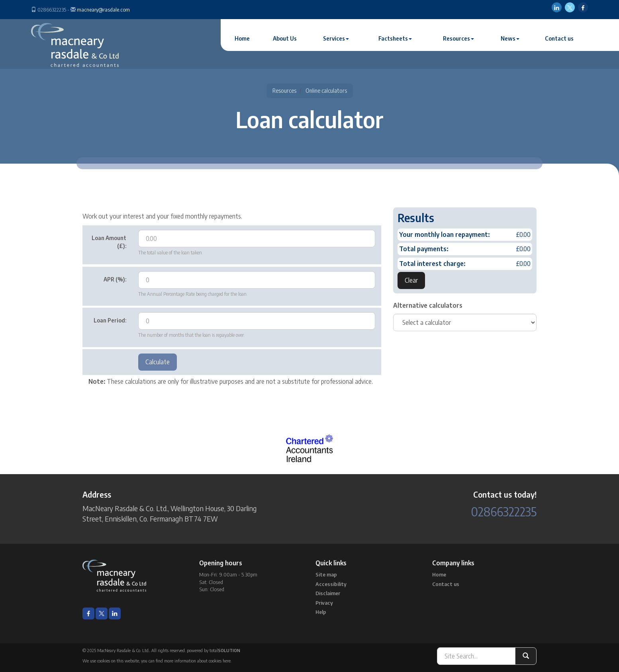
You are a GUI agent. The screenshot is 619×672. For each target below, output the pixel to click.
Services (336, 38)
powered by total (214, 650)
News (510, 38)
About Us (285, 38)
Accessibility (331, 584)
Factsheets (395, 38)
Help (321, 612)
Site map (326, 574)
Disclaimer (328, 593)
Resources (458, 38)
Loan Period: (110, 320)
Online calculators (326, 91)
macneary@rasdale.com (103, 10)
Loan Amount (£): (109, 242)
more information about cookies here (197, 661)
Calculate (158, 362)
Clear (411, 280)
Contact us (559, 38)
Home (242, 38)
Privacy (324, 603)
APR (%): (115, 279)
